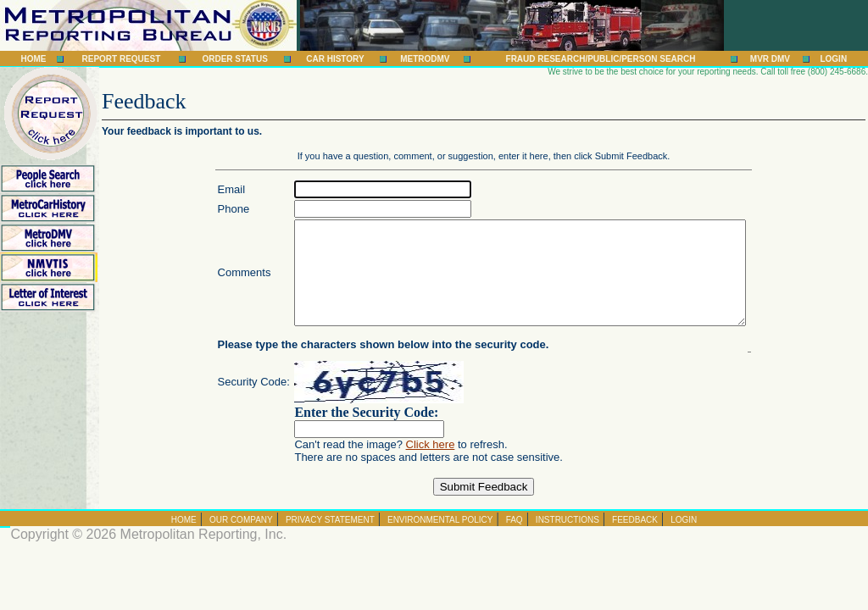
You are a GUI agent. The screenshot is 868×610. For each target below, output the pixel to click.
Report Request (121, 59)
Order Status (234, 59)
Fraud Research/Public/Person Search (601, 59)
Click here (403, 465)
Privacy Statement (330, 540)
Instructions (568, 540)
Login (833, 59)
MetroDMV (425, 59)
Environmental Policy (440, 540)
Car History (335, 59)
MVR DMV (770, 59)
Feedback (635, 540)
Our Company (241, 540)
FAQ (515, 540)
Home (34, 59)
